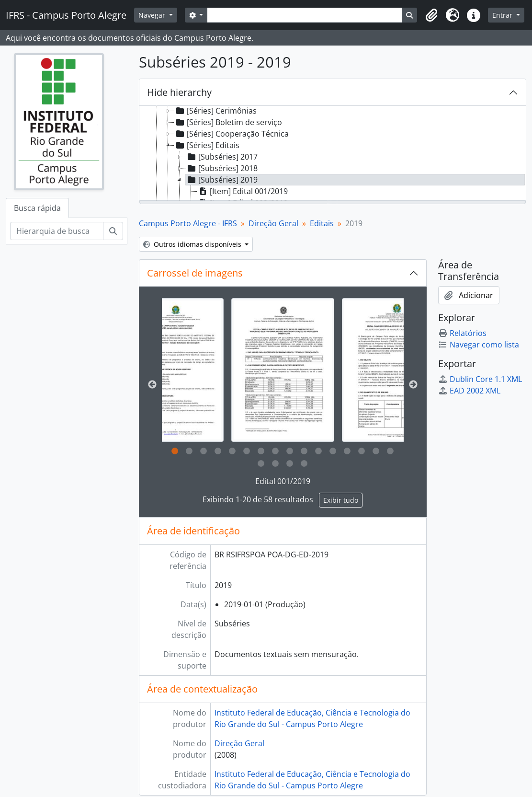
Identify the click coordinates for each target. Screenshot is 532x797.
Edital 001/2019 (283, 481)
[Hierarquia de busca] (57, 231)
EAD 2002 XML (469, 391)
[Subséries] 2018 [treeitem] (222, 168)
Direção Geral (273, 223)
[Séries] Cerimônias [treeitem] (215, 111)
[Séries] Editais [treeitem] (207, 145)
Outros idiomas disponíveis (193, 244)
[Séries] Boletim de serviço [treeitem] (228, 122)
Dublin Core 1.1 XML (480, 379)
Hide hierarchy (179, 92)
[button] (431, 15)
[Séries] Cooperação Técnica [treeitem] (232, 134)
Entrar (503, 15)
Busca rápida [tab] (37, 208)
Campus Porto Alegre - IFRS (188, 223)
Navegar (153, 15)
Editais (322, 223)
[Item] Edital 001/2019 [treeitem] (243, 191)
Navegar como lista (479, 345)
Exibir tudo (341, 500)
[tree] (333, 154)
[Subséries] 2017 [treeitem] (222, 157)
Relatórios (462, 333)
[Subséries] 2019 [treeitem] (222, 180)
